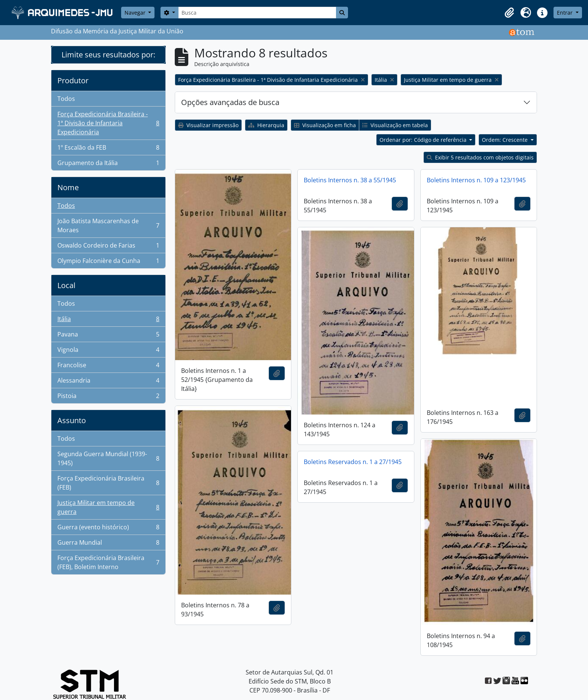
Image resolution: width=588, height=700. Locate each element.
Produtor (73, 80)
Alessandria (108, 382)
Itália (108, 321)
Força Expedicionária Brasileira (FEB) (108, 483)
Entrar (565, 13)
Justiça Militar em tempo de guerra (108, 507)
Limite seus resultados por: (108, 55)
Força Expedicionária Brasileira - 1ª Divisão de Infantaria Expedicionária (108, 123)
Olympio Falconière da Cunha (108, 262)
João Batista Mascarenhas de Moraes (108, 225)
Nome (68, 187)
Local (66, 285)
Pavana (108, 336)
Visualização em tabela (395, 125)
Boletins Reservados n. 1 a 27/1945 (353, 462)
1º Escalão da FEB (108, 149)
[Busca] (257, 13)
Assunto (72, 420)
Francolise (108, 367)
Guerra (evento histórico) (108, 529)
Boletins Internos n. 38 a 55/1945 (350, 180)
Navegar (136, 13)
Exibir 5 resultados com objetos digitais (480, 157)
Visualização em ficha (325, 125)
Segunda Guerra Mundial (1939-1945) (108, 458)
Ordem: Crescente (505, 140)
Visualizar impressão (208, 125)
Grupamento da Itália (108, 164)
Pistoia (108, 397)
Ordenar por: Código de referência (424, 140)
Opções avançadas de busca (230, 102)
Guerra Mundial (108, 544)
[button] (509, 13)
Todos (66, 99)
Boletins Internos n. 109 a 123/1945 (476, 180)
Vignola (108, 351)
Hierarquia (266, 125)
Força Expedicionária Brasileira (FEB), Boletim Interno (108, 562)
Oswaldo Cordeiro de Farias (108, 247)
